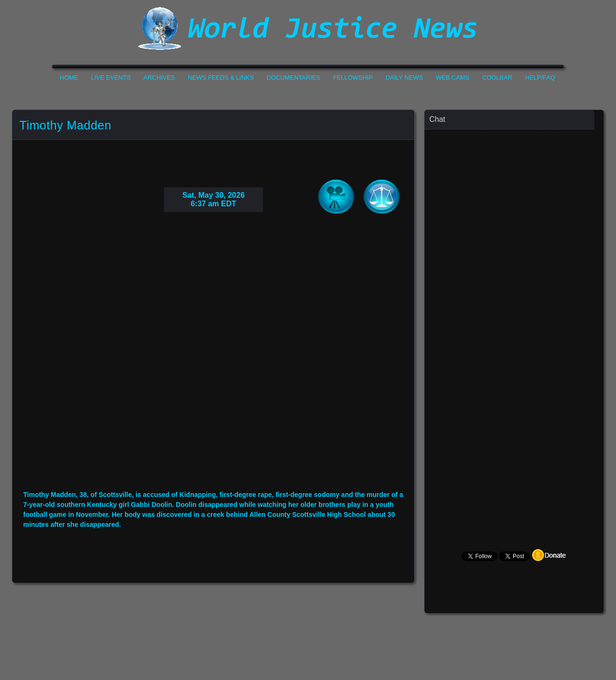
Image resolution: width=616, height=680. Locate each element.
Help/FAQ (540, 78)
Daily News (404, 78)
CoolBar (497, 78)
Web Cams (453, 78)
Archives (159, 78)
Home (69, 78)
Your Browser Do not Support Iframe (213, 358)
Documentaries (294, 78)
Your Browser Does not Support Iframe (515, 316)
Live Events (111, 78)
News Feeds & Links (221, 78)
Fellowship (353, 78)
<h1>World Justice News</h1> (308, 28)
